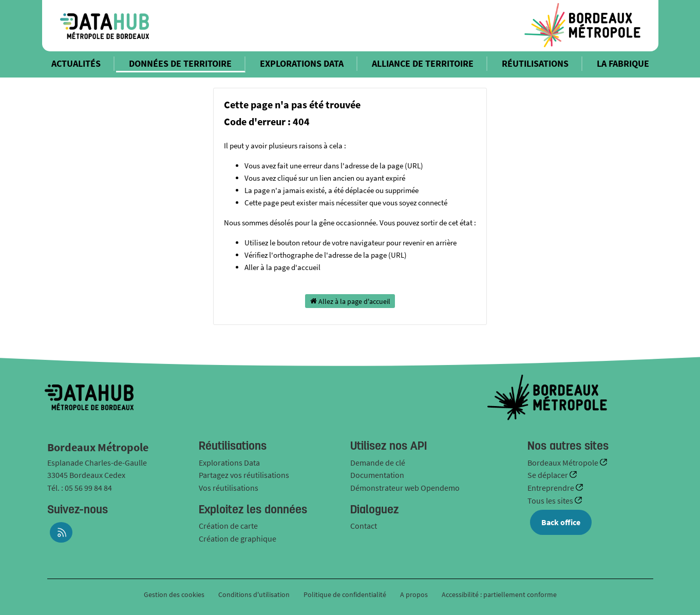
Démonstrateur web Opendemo (405, 488)
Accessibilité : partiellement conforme (499, 594)
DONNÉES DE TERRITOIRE (180, 63)
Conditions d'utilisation (255, 594)
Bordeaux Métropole (564, 463)
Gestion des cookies (174, 594)
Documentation (377, 475)
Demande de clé (378, 463)
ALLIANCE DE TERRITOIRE (423, 63)
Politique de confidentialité (346, 594)
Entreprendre (552, 488)
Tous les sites (551, 501)
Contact (364, 526)
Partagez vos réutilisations (244, 475)
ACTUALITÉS (76, 63)
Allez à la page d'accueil (350, 301)
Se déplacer (548, 475)
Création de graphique (238, 539)
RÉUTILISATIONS (535, 63)
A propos (414, 594)
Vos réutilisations (229, 488)
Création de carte (228, 526)
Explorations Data (229, 463)
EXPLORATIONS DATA (302, 63)
